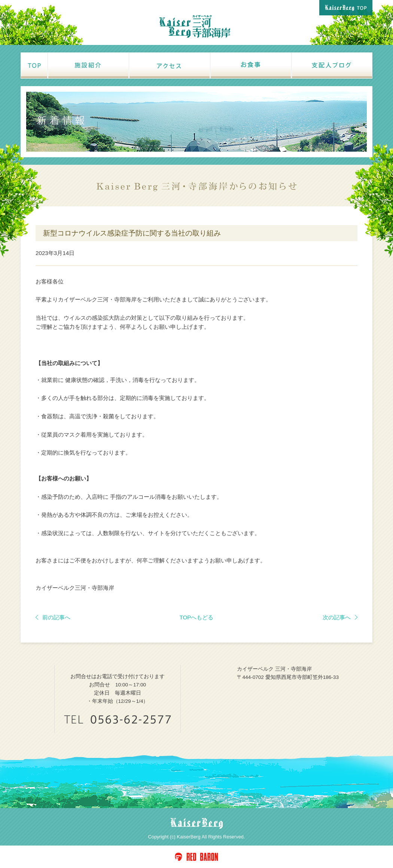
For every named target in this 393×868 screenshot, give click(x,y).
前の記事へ (53, 617)
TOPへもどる (197, 617)
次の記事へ (340, 617)
